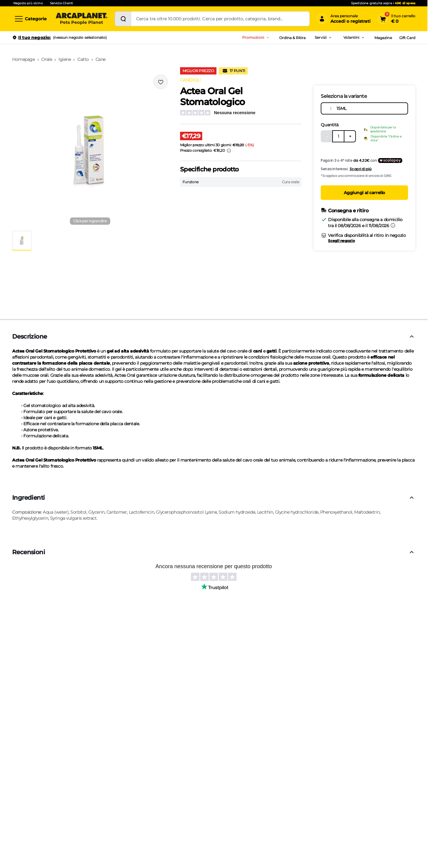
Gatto (83, 59)
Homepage (23, 59)
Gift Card (407, 38)
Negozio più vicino (28, 3)
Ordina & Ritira (293, 38)
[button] (90, 150)
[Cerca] (123, 19)
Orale (47, 59)
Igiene (65, 59)
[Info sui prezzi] (229, 151)
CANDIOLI (190, 80)
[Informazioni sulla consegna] (393, 225)
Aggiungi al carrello (364, 193)
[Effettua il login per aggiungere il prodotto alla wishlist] (161, 82)
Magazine (383, 38)
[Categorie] (30, 19)
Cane (100, 59)
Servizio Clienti (62, 3)
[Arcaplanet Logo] (82, 19)
